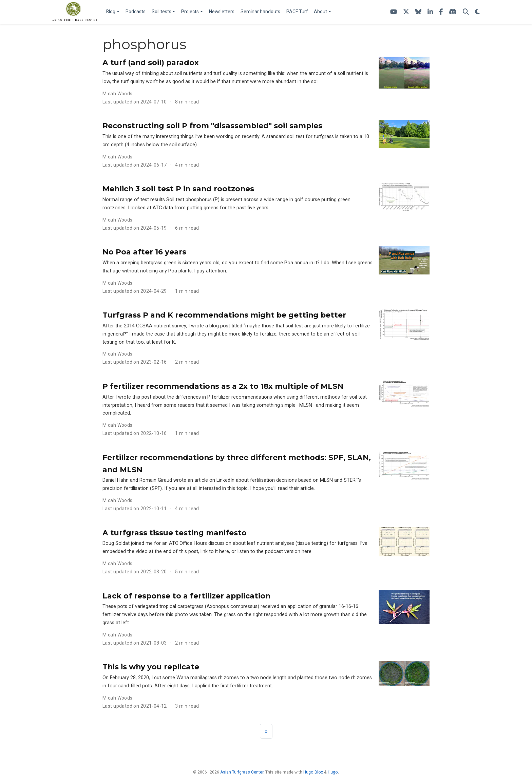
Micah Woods (118, 94)
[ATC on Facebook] (441, 12)
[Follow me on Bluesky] (418, 12)
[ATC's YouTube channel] (394, 12)
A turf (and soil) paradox (151, 62)
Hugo (333, 772)
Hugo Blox (313, 772)
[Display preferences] (477, 12)
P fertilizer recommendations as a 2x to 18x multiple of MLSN (223, 386)
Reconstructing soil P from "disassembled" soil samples (212, 126)
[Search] (466, 12)
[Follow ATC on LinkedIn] (430, 12)
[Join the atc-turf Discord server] (453, 12)
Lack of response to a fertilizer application (186, 596)
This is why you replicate (151, 667)
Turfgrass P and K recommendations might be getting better (224, 315)
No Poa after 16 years (144, 252)
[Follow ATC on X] (406, 12)
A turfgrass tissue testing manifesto (175, 533)
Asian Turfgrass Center (242, 772)
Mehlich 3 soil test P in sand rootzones (178, 189)
